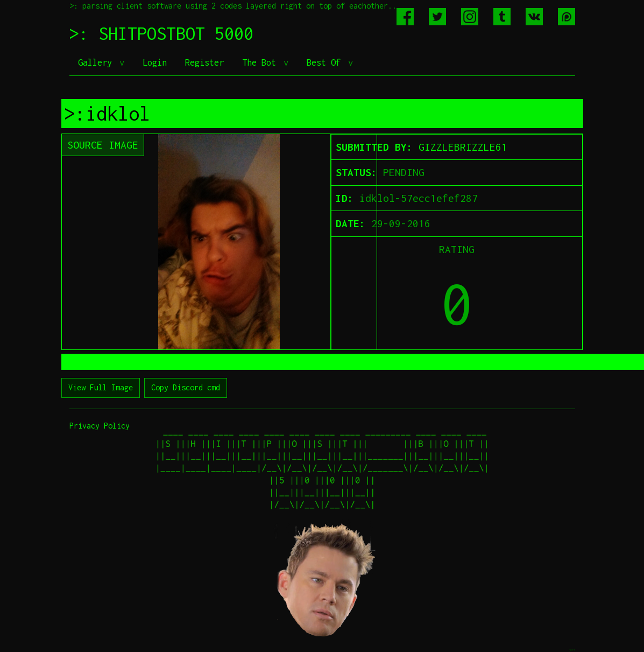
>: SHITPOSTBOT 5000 (161, 33)
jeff (572, 650)
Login (155, 62)
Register (204, 62)
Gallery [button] (97, 62)
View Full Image (101, 387)
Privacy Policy (100, 426)
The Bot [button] (261, 62)
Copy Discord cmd (186, 387)
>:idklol (107, 114)
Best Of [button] (326, 62)
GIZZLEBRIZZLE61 (463, 147)
